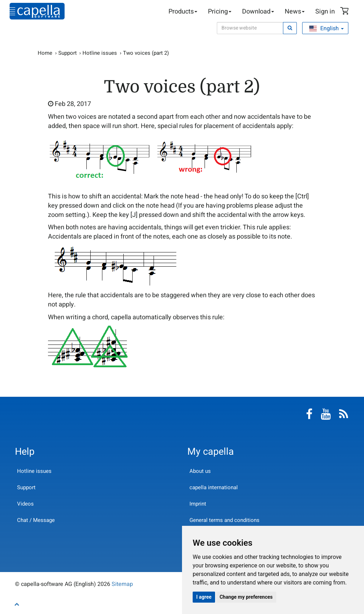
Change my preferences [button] (246, 597)
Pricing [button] (220, 12)
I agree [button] (204, 597)
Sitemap (122, 584)
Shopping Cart (346, 12)
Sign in (325, 12)
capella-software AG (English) (37, 11)
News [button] (295, 12)
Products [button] (183, 12)
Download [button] (258, 12)
